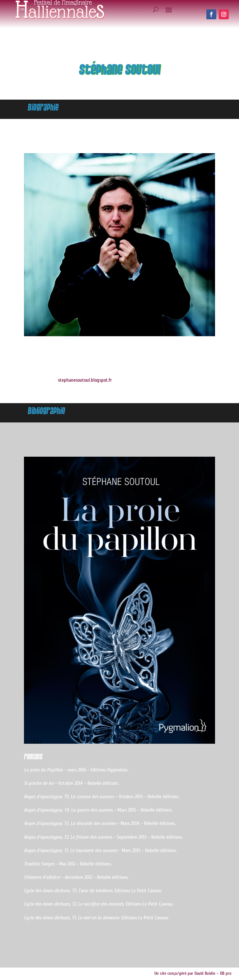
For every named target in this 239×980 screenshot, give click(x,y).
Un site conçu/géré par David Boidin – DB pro (193, 973)
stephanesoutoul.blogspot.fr (85, 380)
